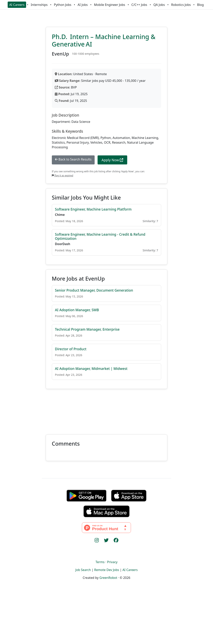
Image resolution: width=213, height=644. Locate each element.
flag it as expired (63, 176)
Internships (39, 5)
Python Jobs (63, 5)
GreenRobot (108, 578)
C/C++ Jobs (139, 5)
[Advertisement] (106, 409)
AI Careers (17, 5)
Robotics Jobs (181, 5)
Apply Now (112, 160)
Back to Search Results (73, 159)
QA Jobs (159, 5)
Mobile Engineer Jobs (110, 5)
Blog (200, 5)
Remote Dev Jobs (107, 570)
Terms (100, 562)
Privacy (112, 562)
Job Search (83, 570)
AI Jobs (83, 5)
